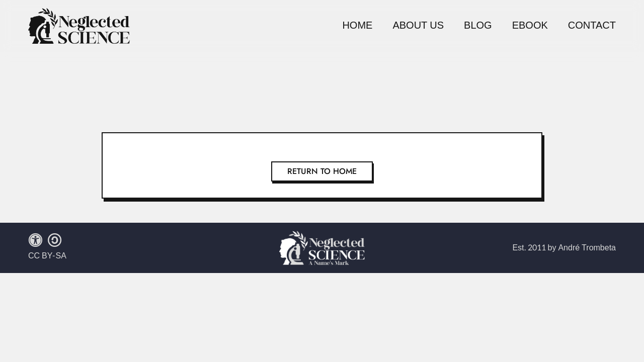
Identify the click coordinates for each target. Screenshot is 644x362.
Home (357, 26)
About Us (418, 26)
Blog (478, 26)
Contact (592, 26)
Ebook (530, 26)
